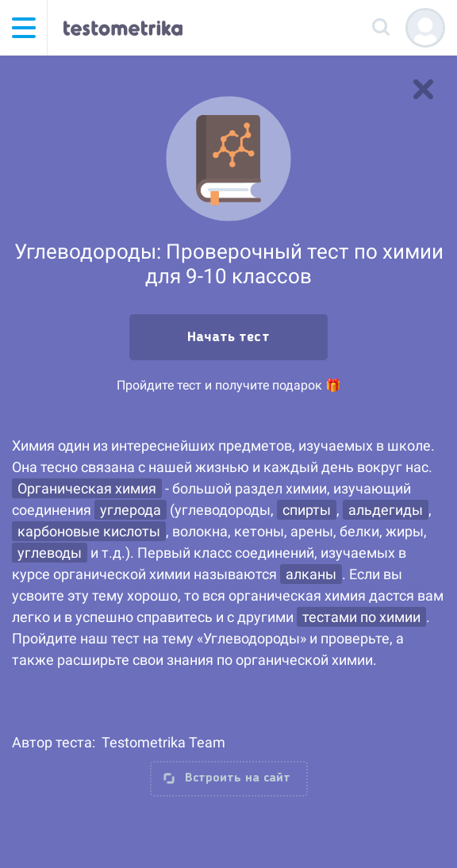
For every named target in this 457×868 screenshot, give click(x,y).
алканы (311, 574)
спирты (307, 510)
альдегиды (386, 510)
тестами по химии (361, 617)
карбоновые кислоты (89, 531)
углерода (131, 510)
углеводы (50, 553)
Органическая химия (87, 488)
